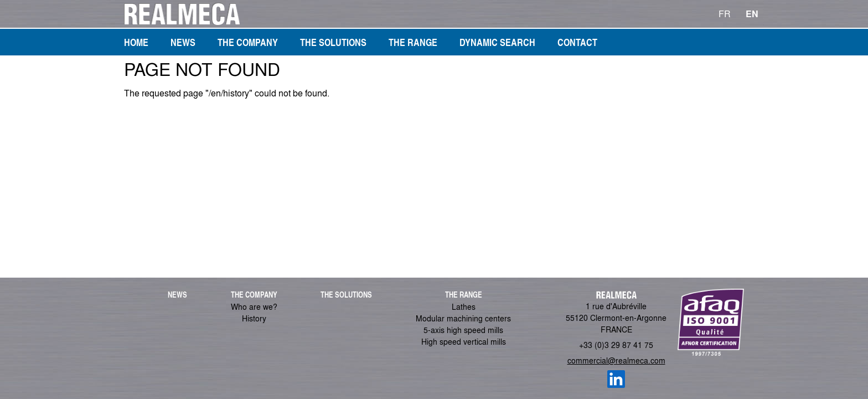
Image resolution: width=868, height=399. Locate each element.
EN (752, 14)
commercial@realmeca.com (616, 360)
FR (725, 14)
